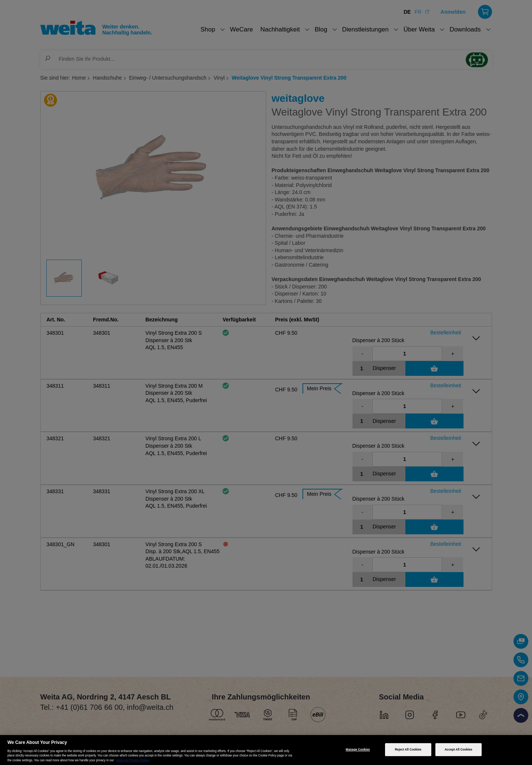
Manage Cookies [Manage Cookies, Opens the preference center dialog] (358, 750)
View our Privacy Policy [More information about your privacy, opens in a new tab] (133, 760)
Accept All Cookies (459, 750)
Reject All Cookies (408, 750)
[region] (266, 750)
